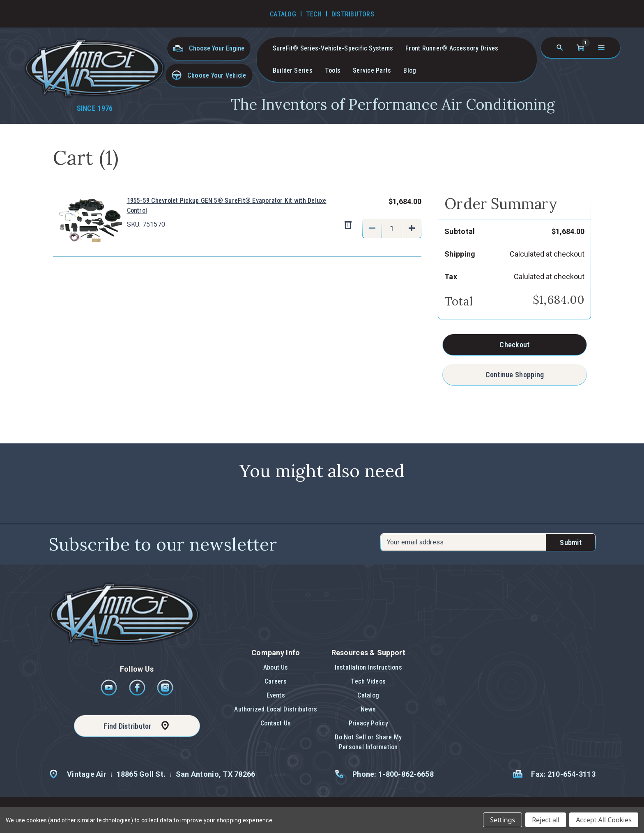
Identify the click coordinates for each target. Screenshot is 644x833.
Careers (276, 681)
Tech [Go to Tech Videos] (314, 14)
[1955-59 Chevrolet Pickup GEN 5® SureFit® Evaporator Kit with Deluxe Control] (392, 228)
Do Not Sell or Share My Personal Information (368, 742)
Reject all (546, 820)
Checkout (514, 345)
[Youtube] (109, 694)
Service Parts (372, 70)
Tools (333, 70)
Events (276, 695)
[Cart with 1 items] (580, 48)
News (368, 709)
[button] (209, 75)
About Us (276, 667)
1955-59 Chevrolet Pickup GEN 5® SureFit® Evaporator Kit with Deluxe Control (227, 205)
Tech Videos (368, 681)
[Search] (560, 48)
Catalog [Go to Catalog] (283, 14)
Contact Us (276, 723)
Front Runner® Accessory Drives (452, 48)
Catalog (368, 695)
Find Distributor (127, 726)
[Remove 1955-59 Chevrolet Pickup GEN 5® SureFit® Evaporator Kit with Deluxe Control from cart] (348, 225)
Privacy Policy (368, 723)
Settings (503, 820)
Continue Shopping (515, 375)
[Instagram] (165, 694)
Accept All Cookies (604, 820)
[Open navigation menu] (601, 48)
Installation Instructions (368, 667)
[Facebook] (138, 694)
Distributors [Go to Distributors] (353, 14)
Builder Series (293, 70)
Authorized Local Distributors (276, 709)
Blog (410, 70)
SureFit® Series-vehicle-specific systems (333, 48)
